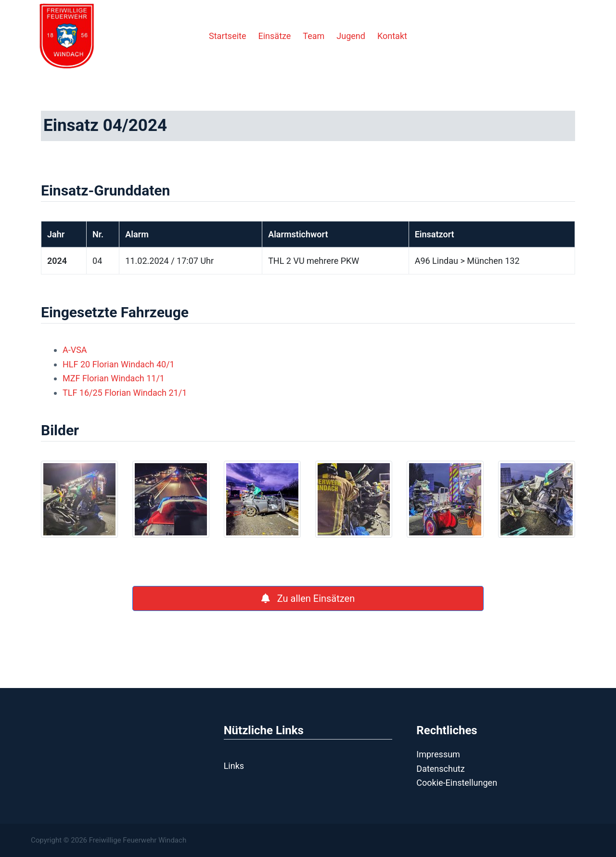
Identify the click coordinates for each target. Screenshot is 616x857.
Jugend (351, 36)
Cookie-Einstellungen (457, 783)
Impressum (438, 754)
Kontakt (392, 36)
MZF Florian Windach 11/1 (114, 378)
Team (314, 36)
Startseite (227, 36)
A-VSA (75, 350)
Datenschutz (440, 769)
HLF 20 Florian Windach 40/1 (119, 364)
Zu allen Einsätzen (308, 598)
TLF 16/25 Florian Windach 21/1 (125, 393)
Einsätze (275, 36)
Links (234, 766)
